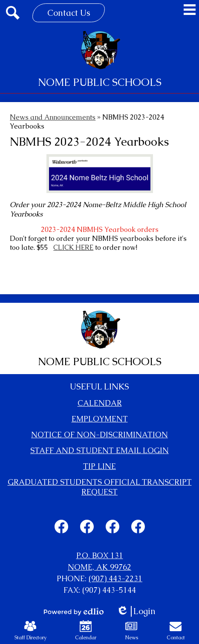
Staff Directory (30, 631)
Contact (176, 631)
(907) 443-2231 (115, 578)
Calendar (86, 631)
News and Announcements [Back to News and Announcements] (53, 117)
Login (136, 611)
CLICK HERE (73, 247)
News (131, 631)
